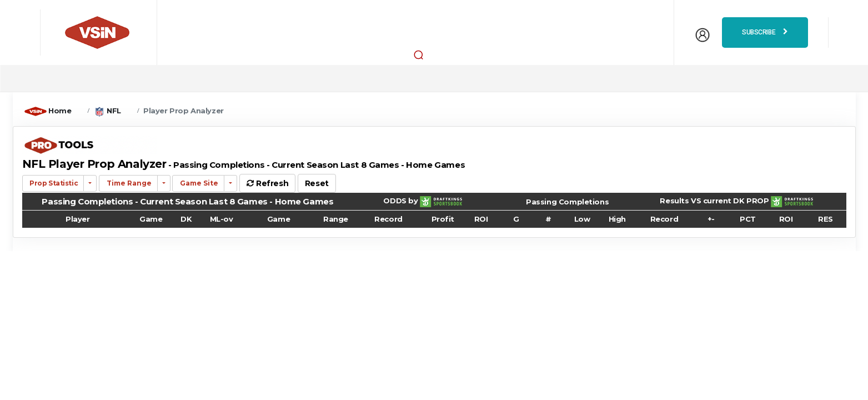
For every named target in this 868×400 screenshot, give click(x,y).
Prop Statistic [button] (53, 183)
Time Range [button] (128, 183)
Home (60, 111)
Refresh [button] (267, 183)
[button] (418, 54)
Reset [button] (317, 183)
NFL (114, 111)
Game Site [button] (198, 183)
